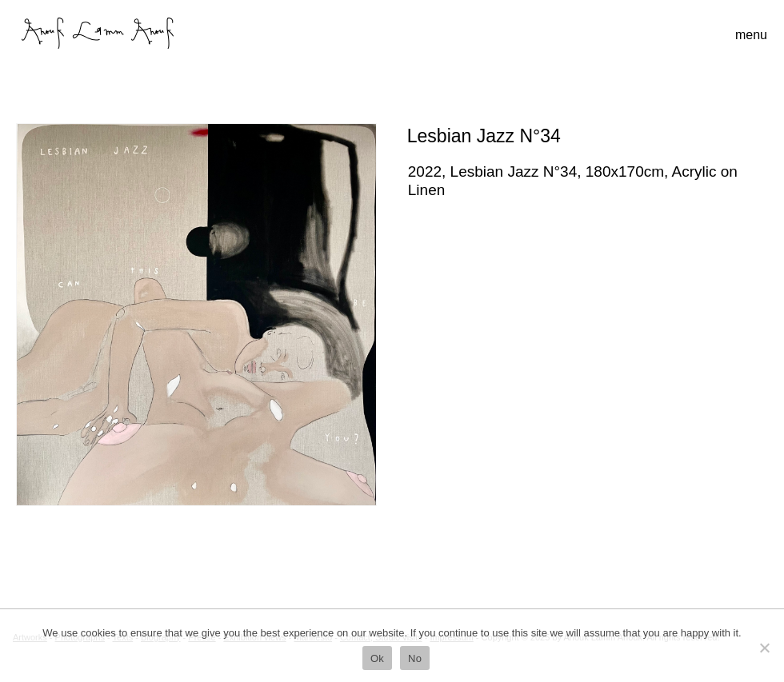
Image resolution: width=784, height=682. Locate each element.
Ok (377, 658)
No (415, 658)
